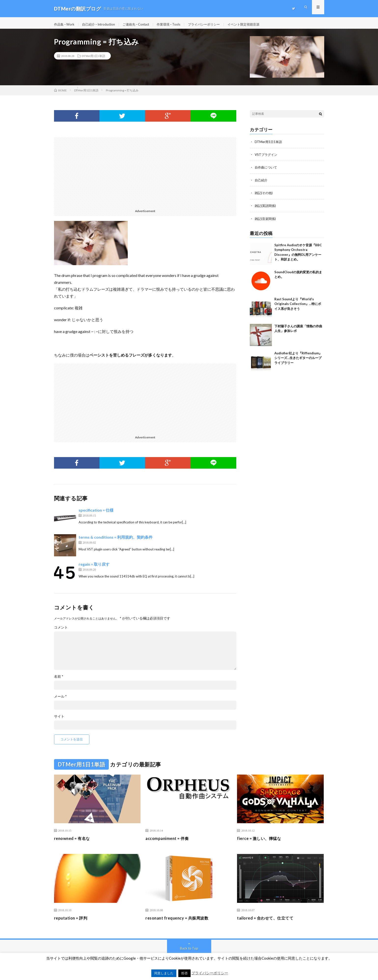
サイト (59, 720)
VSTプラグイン (267, 158)
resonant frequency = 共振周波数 (180, 921)
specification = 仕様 (96, 513)
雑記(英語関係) (266, 209)
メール (60, 700)
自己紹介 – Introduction (102, 24)
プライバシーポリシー (216, 24)
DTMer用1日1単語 (94, 59)
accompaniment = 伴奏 (169, 842)
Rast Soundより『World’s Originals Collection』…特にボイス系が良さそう (298, 307)
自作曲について (267, 171)
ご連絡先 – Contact (143, 24)
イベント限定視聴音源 (258, 24)
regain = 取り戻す (94, 568)
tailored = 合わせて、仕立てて (268, 921)
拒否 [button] (184, 973)
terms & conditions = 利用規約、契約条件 (116, 540)
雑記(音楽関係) (266, 222)
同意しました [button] (164, 973)
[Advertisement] (145, 175)
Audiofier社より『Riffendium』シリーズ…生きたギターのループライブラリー (298, 361)
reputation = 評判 (72, 921)
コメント (61, 631)
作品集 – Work (65, 24)
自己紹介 (262, 183)
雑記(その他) (264, 196)
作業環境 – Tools (179, 24)
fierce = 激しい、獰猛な (261, 842)
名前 (59, 680)
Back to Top (189, 952)
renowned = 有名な (74, 842)
